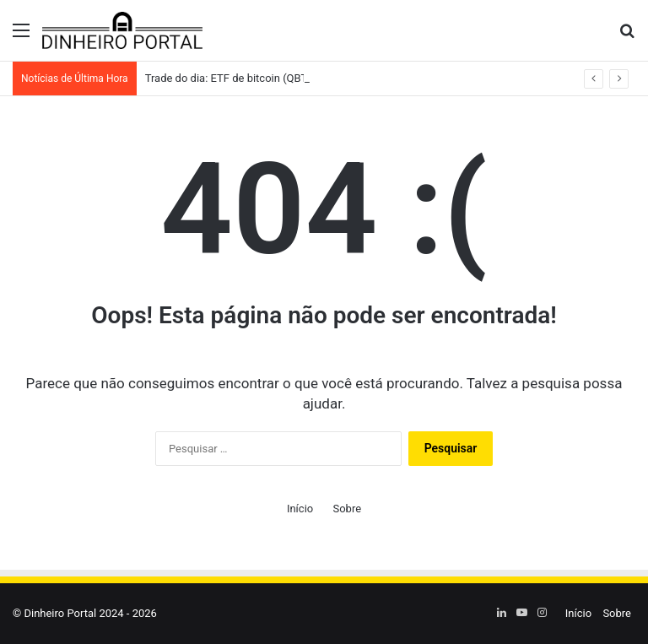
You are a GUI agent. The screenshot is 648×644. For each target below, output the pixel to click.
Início (300, 509)
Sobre (347, 509)
